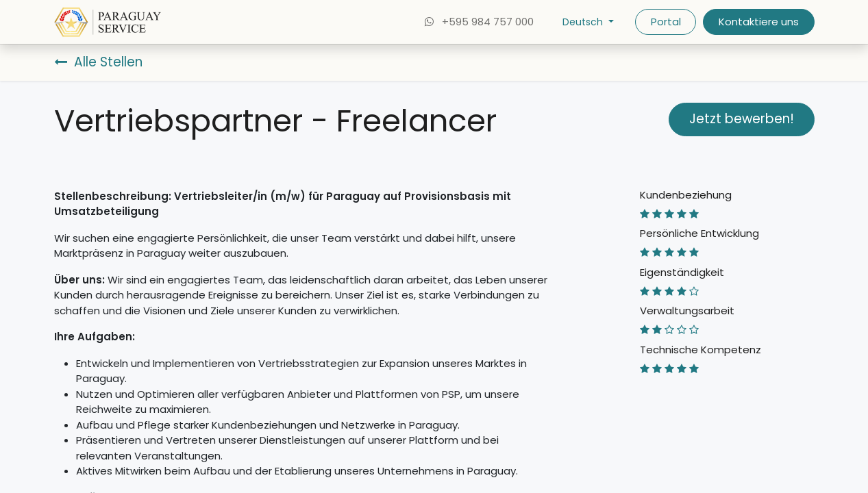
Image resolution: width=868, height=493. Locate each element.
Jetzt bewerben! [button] (742, 119)
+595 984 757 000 (478, 22)
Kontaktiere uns (759, 22)
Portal (666, 22)
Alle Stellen (98, 62)
